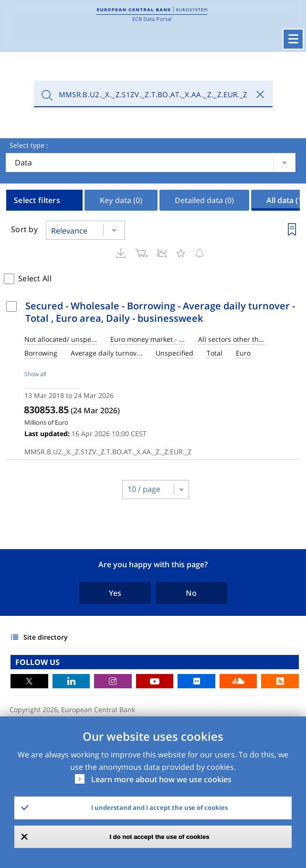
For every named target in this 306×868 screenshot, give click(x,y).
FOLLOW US (37, 662)
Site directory (46, 637)
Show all (35, 374)
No (191, 593)
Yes (115, 593)
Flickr (196, 681)
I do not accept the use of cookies (160, 837)
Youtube (155, 681)
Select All (35, 278)
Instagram (113, 681)
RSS (280, 681)
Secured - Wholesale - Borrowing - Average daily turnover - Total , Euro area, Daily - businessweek (160, 312)
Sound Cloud (238, 681)
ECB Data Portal (152, 19)
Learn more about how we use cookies (161, 779)
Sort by (24, 229)
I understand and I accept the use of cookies (159, 807)
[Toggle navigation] (293, 39)
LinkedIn (71, 681)
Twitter (29, 681)
